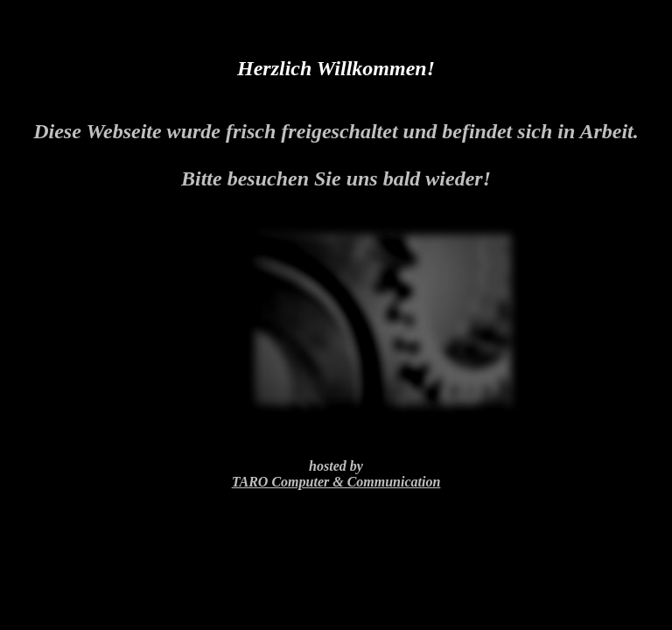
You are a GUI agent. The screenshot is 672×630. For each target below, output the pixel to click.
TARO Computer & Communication (336, 482)
